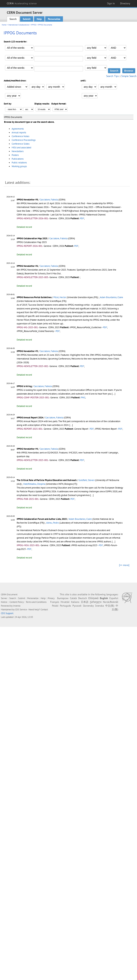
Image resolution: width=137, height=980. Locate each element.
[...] (114, 394)
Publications (18, 159)
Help (39, 19)
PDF (82, 218)
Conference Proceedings (24, 140)
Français (55, 602)
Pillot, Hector (60, 297)
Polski (55, 606)
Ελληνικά (93, 598)
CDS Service (21, 610)
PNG (83, 397)
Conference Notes (20, 136)
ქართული (96, 602)
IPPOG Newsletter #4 (27, 449)
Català (73, 598)
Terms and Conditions (36, 602)
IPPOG (34, 25)
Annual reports (19, 132)
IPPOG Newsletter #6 (27, 266)
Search (13, 19)
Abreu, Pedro (53, 523)
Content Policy (17, 602)
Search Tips (112, 76)
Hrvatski (65, 602)
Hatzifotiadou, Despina (34, 484)
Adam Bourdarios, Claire (111, 297)
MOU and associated (21, 148)
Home (4, 25)
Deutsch (83, 598)
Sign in (111, 3)
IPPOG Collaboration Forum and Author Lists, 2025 (42, 519)
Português (65, 606)
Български (63, 598)
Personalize (54, 19)
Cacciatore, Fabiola (49, 200)
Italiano (75, 602)
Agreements (18, 129)
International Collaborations (19, 25)
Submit (27, 19)
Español (114, 598)
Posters (15, 155)
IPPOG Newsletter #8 (27, 200)
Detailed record (24, 227)
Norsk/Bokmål (111, 602)
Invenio (17, 606)
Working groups (19, 166)
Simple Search (129, 76)
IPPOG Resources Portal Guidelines (34, 297)
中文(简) (110, 606)
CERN (22, 3)
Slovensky (88, 606)
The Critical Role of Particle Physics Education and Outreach (47, 480)
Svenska (99, 606)
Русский (77, 606)
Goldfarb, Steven (87, 480)
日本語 (85, 602)
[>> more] (124, 565)
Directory (125, 3)
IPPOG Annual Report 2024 (30, 418)
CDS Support (7, 613)
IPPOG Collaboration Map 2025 (32, 238)
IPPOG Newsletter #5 (27, 351)
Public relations (19, 163)
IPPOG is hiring (24, 386)
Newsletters (18, 151)
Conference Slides (21, 144)
